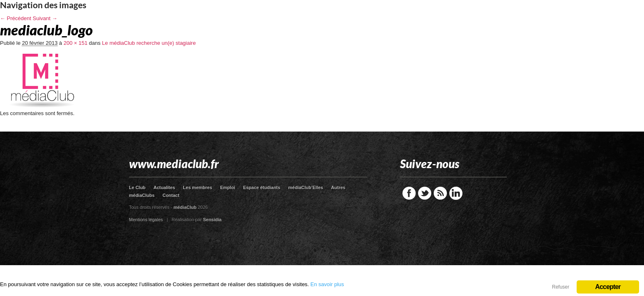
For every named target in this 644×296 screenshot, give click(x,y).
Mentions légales (146, 220)
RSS (440, 193)
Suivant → (45, 18)
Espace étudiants (262, 187)
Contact (171, 195)
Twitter (425, 193)
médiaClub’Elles (306, 187)
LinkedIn (456, 193)
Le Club (137, 187)
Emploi (228, 187)
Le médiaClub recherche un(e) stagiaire (149, 43)
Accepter (608, 287)
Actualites (164, 187)
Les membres (198, 187)
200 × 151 (76, 43)
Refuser (561, 287)
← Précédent (16, 18)
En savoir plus (327, 284)
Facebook (409, 193)
